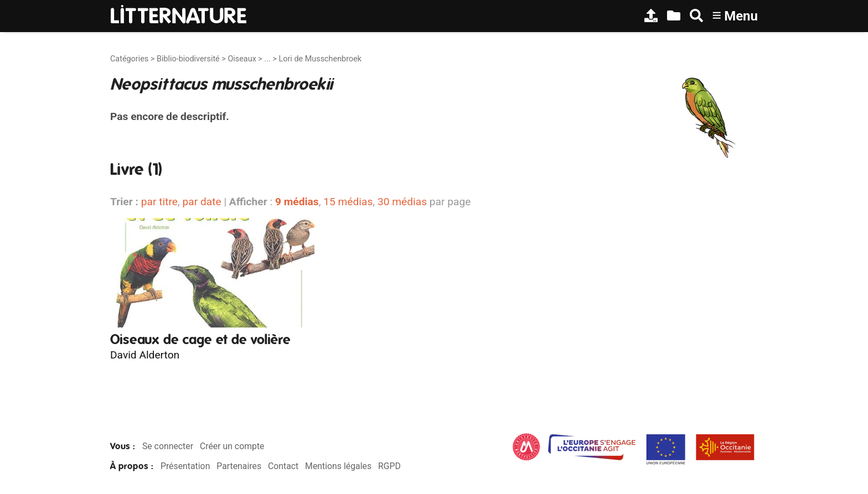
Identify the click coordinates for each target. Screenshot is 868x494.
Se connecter (168, 446)
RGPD (389, 466)
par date (201, 202)
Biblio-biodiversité (188, 59)
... (267, 59)
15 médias (348, 202)
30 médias (402, 202)
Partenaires (239, 466)
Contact (283, 466)
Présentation (185, 466)
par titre (159, 202)
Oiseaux (242, 59)
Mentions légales (338, 466)
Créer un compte (232, 446)
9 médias (297, 202)
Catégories (129, 59)
